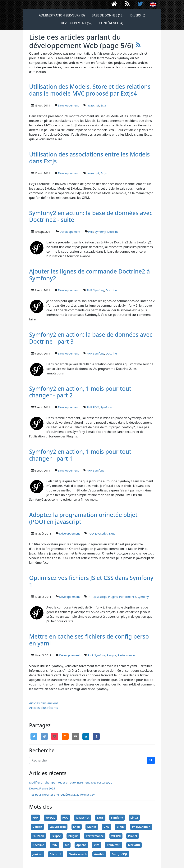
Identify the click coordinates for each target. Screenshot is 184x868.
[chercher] (151, 760)
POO (96, 407)
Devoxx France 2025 (42, 788)
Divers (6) (138, 15)
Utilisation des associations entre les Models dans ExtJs (89, 158)
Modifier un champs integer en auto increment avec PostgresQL (71, 782)
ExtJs (103, 105)
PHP (91, 232)
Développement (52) (76, 23)
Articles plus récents (44, 708)
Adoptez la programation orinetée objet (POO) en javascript (83, 518)
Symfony (100, 232)
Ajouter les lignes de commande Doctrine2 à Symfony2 (90, 275)
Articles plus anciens (44, 703)
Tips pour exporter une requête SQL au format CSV (62, 795)
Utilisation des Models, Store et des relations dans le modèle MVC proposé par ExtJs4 (90, 90)
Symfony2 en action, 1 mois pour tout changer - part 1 (80, 455)
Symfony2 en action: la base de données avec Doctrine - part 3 (91, 338)
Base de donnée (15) (108, 15)
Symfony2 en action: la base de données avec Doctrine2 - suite (91, 216)
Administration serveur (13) (62, 15)
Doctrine (113, 232)
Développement (68, 105)
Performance (128, 597)
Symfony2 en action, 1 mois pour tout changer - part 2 (80, 392)
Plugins (113, 597)
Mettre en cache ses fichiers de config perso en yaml (89, 640)
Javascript (93, 105)
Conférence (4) (111, 23)
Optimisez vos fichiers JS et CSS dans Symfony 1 (91, 581)
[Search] (88, 760)
